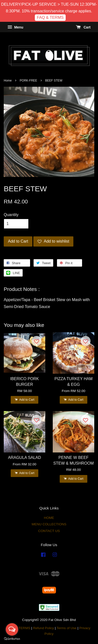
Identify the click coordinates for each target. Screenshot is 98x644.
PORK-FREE (28, 81)
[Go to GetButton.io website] (12, 639)
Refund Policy (44, 628)
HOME (49, 518)
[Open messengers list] (12, 629)
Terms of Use (67, 628)
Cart (83, 27)
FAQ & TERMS (50, 17)
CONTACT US (49, 531)
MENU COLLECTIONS (49, 524)
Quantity (11, 215)
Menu (15, 27)
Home (8, 81)
